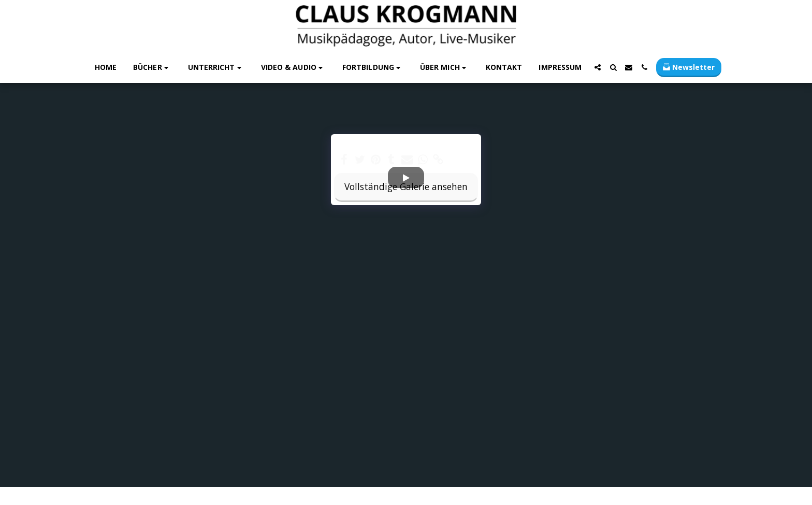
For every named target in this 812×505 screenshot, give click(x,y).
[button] (152, 68)
